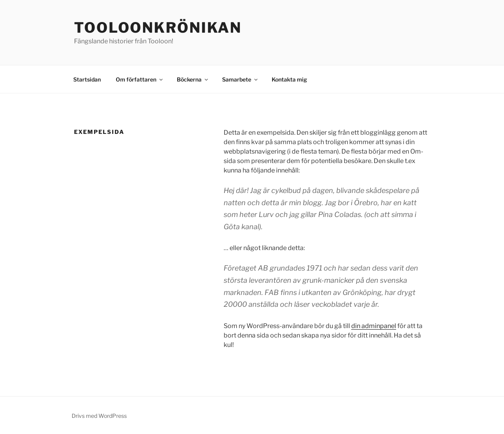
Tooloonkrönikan (158, 28)
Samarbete (240, 79)
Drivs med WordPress (99, 416)
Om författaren (140, 79)
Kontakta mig (289, 79)
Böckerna (193, 79)
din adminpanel (374, 326)
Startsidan (87, 79)
